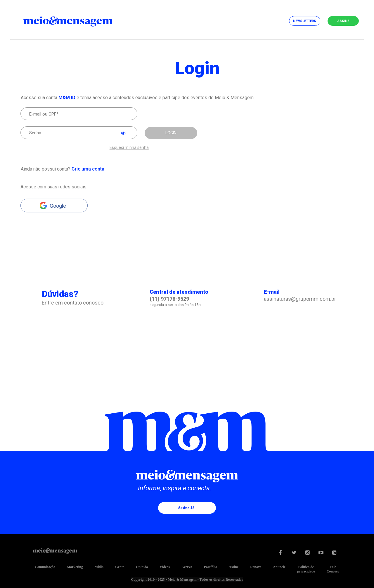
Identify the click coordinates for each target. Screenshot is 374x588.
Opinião (142, 567)
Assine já (186, 508)
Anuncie (279, 567)
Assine (343, 21)
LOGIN (171, 133)
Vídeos (165, 567)
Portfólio (211, 567)
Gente (120, 567)
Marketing (75, 567)
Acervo (187, 567)
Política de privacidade (306, 569)
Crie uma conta (88, 169)
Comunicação (45, 567)
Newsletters (305, 21)
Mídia (99, 567)
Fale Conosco (333, 569)
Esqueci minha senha (129, 147)
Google (58, 206)
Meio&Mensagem (73, 20)
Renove (256, 567)
